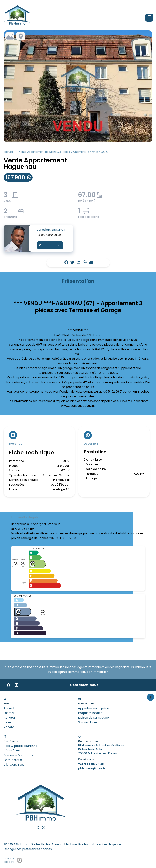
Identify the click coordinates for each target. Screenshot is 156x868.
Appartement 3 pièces (94, 708)
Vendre (9, 727)
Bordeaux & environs (18, 755)
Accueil (8, 152)
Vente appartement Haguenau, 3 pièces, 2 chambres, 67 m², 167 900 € (64, 152)
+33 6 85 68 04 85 (91, 764)
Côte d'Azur (12, 750)
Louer (8, 722)
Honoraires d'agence (106, 844)
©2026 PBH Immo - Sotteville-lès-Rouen (32, 844)
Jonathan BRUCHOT (51, 230)
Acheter (9, 718)
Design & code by (9, 860)
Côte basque (13, 760)
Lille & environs (14, 765)
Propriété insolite (90, 713)
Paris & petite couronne (20, 746)
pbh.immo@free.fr (92, 768)
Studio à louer (88, 722)
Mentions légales (76, 844)
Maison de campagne (93, 718)
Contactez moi (50, 245)
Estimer (9, 713)
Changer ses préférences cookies (28, 849)
